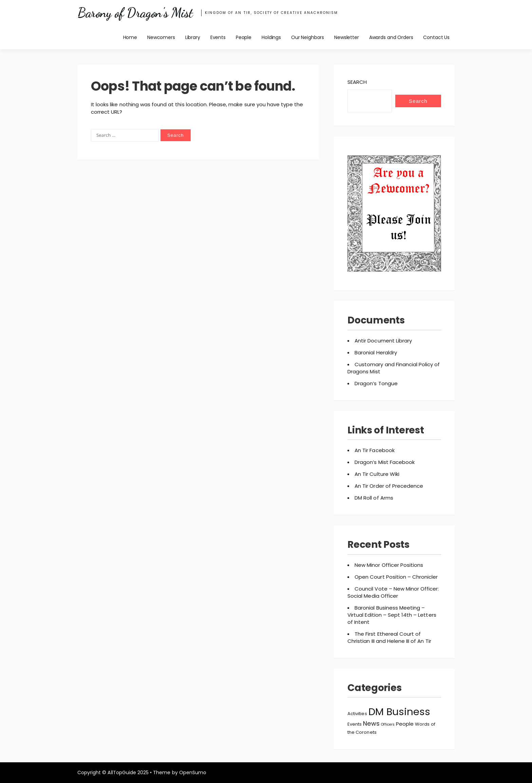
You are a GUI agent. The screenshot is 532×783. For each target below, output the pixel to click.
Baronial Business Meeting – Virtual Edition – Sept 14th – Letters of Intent (392, 615)
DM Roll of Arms (374, 498)
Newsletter (347, 37)
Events (218, 37)
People (244, 37)
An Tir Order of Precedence (389, 486)
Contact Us (436, 37)
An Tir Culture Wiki (377, 474)
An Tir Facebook (375, 450)
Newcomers (161, 37)
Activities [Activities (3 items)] (357, 714)
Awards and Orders (391, 37)
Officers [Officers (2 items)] (388, 724)
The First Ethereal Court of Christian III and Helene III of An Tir (389, 637)
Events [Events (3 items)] (355, 724)
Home (130, 37)
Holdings (271, 37)
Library (193, 37)
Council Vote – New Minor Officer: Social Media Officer (393, 592)
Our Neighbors (308, 37)
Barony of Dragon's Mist (135, 13)
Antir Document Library (383, 341)
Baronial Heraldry (376, 352)
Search (357, 82)
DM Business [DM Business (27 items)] (399, 712)
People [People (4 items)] (405, 724)
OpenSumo (193, 772)
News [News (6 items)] (371, 723)
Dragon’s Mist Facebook (385, 462)
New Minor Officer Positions (389, 565)
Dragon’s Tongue (376, 383)
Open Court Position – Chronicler (396, 577)
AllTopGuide (122, 772)
